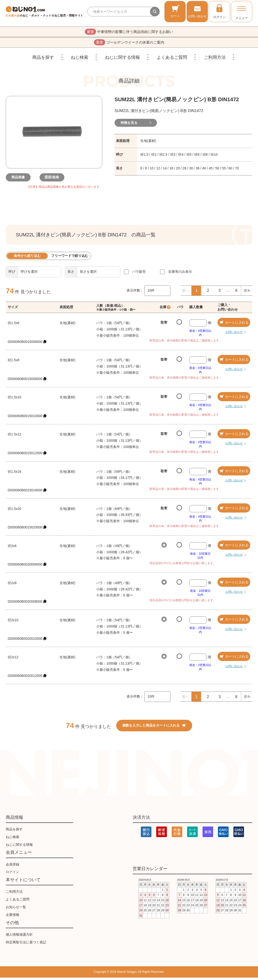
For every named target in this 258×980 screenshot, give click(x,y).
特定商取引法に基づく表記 (26, 945)
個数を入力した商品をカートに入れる (154, 728)
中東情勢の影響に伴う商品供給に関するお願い (129, 32)
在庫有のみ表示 (180, 274)
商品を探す (43, 60)
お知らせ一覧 (16, 909)
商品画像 (20, 180)
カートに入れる (234, 325)
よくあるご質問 (172, 60)
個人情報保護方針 (19, 937)
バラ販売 (139, 274)
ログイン (219, 11)
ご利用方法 (215, 60)
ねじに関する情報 (122, 60)
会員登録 (13, 867)
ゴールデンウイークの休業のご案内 (129, 44)
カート (175, 11)
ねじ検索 (80, 60)
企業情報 (13, 917)
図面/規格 (54, 180)
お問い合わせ (197, 11)
